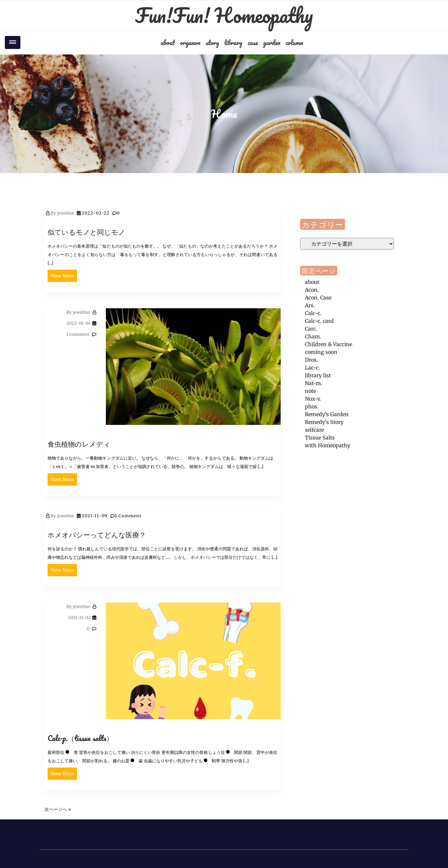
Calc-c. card (319, 321)
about (168, 42)
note (310, 391)
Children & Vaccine (329, 344)
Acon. (312, 290)
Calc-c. (313, 313)
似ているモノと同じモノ (86, 232)
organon (190, 42)
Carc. (311, 329)
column (294, 42)
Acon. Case (318, 298)
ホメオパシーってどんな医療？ (97, 535)
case (253, 42)
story (212, 42)
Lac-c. (312, 368)
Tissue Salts (320, 438)
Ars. (310, 305)
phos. (312, 406)
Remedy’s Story (324, 422)
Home (224, 114)
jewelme (62, 213)
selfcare (314, 430)
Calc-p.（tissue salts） (80, 738)
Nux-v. (313, 399)
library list (318, 375)
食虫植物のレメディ (79, 444)
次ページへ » (58, 809)
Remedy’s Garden (327, 414)
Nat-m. (314, 383)
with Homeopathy (328, 445)
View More (62, 276)
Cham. (313, 336)
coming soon (321, 352)
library (233, 42)
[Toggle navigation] (13, 42)
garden (272, 42)
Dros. (311, 360)
